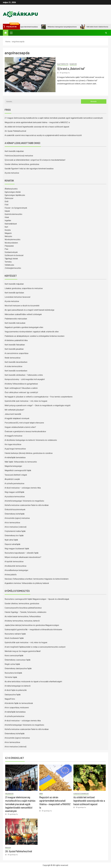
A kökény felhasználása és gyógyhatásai (21, 384)
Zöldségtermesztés (13, 268)
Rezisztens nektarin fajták (15, 634)
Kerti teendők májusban (14, 151)
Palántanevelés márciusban (16, 319)
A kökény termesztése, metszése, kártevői (22, 621)
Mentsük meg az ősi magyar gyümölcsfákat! (23, 651)
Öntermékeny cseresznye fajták (18, 660)
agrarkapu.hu (66, 73)
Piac (6, 249)
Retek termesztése (13, 358)
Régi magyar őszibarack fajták (17, 549)
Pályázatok (9, 246)
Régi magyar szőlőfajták (14, 492)
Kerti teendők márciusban (15, 323)
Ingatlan (8, 220)
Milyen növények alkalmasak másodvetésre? (23, 557)
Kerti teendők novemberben (16, 371)
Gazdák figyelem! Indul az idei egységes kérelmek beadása (29, 169)
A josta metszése (12, 173)
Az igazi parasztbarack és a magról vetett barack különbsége (29, 310)
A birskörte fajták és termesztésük (19, 703)
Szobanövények (11, 252)
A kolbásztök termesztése (16, 566)
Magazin (8, 233)
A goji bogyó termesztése (15, 449)
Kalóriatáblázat (11, 224)
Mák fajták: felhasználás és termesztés (21, 462)
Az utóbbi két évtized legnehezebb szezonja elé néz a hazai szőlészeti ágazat (37, 127)
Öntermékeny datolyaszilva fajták (18, 668)
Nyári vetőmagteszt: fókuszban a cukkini (21, 388)
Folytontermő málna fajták (15, 531)
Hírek (7, 217)
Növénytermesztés (13, 240)
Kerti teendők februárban (15, 345)
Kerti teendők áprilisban (14, 293)
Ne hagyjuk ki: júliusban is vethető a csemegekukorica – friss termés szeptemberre (39, 397)
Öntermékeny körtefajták (15, 514)
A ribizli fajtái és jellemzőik (16, 690)
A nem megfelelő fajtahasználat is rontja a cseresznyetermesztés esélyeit (35, 647)
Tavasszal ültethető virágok (16, 475)
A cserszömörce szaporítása (16, 353)
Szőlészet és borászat (14, 255)
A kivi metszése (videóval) (16, 527)
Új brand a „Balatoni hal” (71, 69)
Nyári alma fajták (11, 540)
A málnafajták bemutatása (15, 458)
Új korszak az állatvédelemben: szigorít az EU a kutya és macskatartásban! (35, 160)
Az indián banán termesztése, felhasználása (23, 616)
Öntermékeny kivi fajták (14, 536)
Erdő (7, 201)
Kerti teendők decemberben (16, 362)
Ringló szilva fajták (12, 664)
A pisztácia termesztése (15, 497)
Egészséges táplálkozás (15, 195)
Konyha (8, 230)
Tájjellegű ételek (11, 259)
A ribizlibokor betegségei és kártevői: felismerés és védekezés (31, 440)
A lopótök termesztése (14, 562)
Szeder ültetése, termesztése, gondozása (22, 164)
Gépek (7, 211)
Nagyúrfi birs (10, 699)
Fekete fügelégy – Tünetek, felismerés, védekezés (25, 612)
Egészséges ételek (13, 192)
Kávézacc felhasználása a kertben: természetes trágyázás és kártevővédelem (37, 579)
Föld (6, 205)
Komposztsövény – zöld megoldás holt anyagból (25, 379)
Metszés (8, 236)
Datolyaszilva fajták (13, 695)
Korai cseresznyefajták (14, 656)
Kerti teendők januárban (14, 349)
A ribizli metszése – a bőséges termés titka (23, 488)
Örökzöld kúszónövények (15, 510)
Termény (8, 262)
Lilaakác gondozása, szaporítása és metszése (24, 288)
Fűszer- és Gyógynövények (16, 208)
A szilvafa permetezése (14, 484)
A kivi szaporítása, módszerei (17, 708)
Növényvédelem (11, 243)
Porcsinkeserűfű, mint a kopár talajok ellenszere (24, 423)
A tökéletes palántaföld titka (16, 340)
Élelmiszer (73, 64)
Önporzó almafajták (13, 544)
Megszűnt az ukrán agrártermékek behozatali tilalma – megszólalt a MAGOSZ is (37, 122)
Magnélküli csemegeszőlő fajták (18, 470)
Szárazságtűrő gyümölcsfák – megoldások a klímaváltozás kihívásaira (33, 630)
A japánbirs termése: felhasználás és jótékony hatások (27, 583)
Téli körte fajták (11, 677)
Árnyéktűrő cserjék (12, 479)
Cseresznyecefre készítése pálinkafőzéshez (23, 608)
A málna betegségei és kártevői (18, 686)
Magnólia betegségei (13, 466)
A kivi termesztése (12, 523)
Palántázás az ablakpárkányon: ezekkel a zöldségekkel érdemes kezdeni (34, 336)
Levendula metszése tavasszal (17, 297)
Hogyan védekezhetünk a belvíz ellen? (20, 427)
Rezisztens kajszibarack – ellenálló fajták (22, 553)
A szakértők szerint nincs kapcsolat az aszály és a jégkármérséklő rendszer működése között (43, 135)
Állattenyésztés (63, 64)
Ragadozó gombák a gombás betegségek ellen (24, 327)
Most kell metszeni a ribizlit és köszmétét (22, 306)
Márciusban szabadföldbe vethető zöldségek (23, 314)
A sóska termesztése (13, 366)
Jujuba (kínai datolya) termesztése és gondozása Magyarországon (32, 625)
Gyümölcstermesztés (13, 214)
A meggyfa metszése (13, 436)
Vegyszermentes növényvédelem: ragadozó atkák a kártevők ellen (32, 332)
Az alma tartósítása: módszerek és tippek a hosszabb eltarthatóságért (33, 682)
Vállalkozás (9, 265)
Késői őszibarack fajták (14, 638)
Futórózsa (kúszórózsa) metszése (19, 156)
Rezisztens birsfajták (13, 673)
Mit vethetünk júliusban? (14, 410)
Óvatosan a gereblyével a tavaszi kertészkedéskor (25, 431)
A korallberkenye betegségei (16, 570)
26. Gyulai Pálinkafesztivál (15, 131)
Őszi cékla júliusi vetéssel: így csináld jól (21, 392)
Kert (6, 227)
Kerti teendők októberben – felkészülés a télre (24, 375)
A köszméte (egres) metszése (17, 518)
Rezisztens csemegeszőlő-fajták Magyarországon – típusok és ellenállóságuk (37, 599)
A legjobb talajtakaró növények (17, 418)
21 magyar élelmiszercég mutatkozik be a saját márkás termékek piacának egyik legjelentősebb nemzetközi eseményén (54, 118)
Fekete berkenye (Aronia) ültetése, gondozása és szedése (29, 453)
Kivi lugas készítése (13, 444)
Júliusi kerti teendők (13, 414)
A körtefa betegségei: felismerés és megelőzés (24, 501)
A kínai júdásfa (11, 575)
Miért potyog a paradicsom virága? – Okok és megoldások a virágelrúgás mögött (38, 405)
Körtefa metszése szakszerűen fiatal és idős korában (27, 505)
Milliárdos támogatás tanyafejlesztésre (63, 27)
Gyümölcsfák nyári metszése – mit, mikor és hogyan (26, 401)
